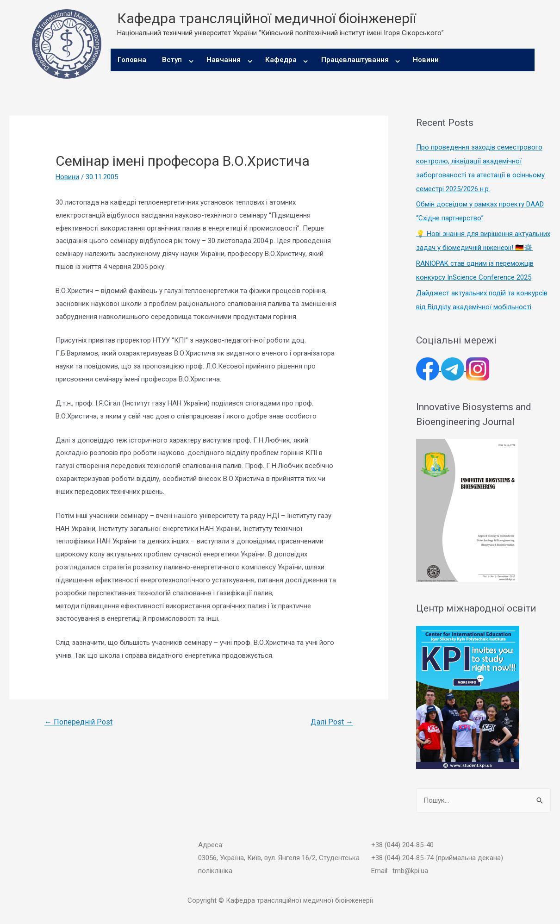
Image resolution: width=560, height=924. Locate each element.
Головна (132, 60)
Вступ (172, 60)
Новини (426, 60)
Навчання (224, 60)
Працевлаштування (355, 60)
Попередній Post (78, 722)
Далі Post (332, 722)
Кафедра (281, 60)
